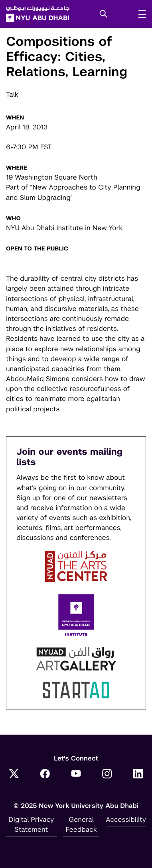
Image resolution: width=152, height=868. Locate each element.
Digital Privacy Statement (32, 824)
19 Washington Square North (52, 177)
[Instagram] (107, 775)
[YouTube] (76, 775)
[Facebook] (45, 775)
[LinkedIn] (138, 775)
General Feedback (81, 824)
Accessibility (126, 819)
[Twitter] (14, 775)
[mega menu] (140, 14)
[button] (104, 14)
